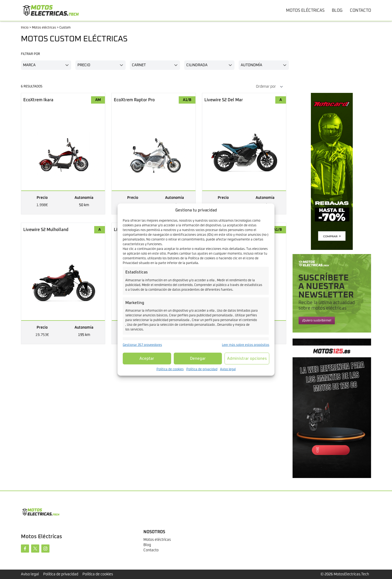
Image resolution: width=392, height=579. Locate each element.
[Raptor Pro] (154, 154)
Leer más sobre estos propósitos (246, 345)
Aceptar (147, 358)
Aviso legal (228, 369)
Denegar (198, 358)
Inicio (25, 28)
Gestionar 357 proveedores (142, 345)
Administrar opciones (247, 358)
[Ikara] (63, 154)
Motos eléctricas (44, 28)
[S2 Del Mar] (244, 154)
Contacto (151, 550)
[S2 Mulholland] (63, 283)
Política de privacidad (202, 369)
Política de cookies (170, 369)
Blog (147, 545)
